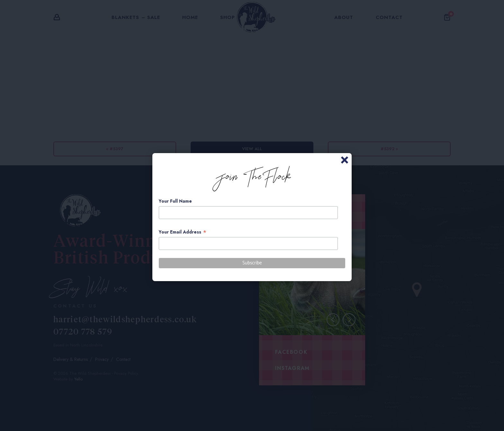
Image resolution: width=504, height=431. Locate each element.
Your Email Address (183, 232)
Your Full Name (175, 201)
